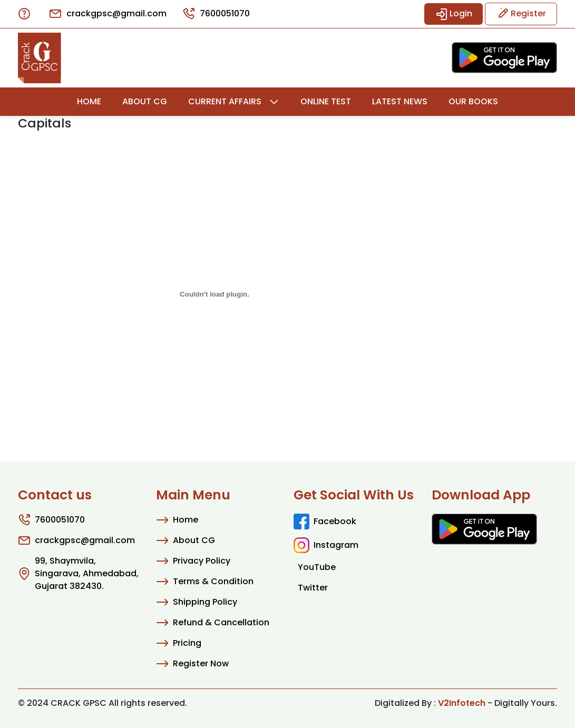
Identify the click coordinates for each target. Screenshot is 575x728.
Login (454, 14)
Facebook (325, 522)
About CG (145, 101)
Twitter (313, 588)
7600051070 (216, 14)
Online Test (326, 101)
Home (89, 101)
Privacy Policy (193, 561)
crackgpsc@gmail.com (108, 14)
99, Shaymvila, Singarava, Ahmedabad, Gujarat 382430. (78, 573)
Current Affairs (225, 101)
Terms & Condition (205, 582)
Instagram (326, 545)
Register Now (192, 664)
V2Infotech (462, 703)
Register (521, 14)
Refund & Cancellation (213, 623)
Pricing (179, 643)
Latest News (400, 101)
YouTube (317, 567)
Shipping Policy (197, 602)
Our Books (473, 101)
